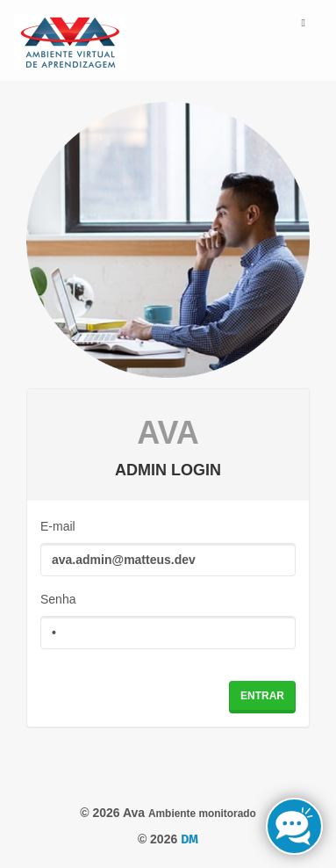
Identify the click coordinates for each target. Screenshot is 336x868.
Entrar (262, 696)
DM (189, 839)
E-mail (58, 526)
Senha (58, 599)
